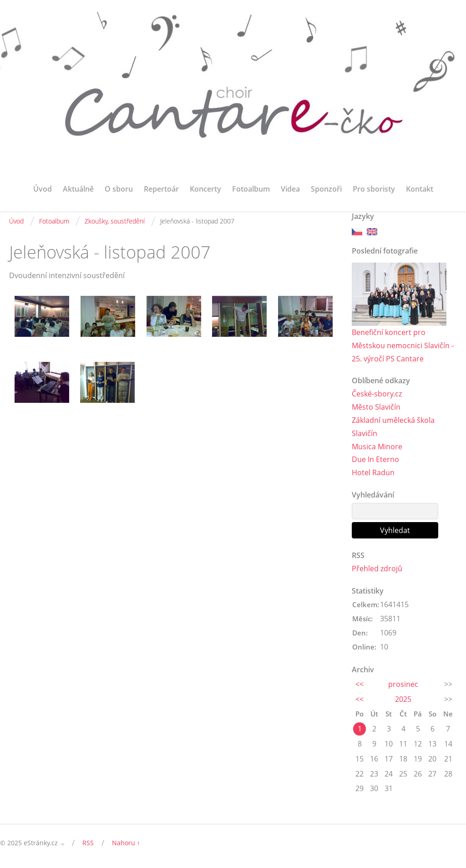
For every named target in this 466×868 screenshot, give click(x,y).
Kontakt (420, 189)
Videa (290, 189)
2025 (403, 699)
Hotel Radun (373, 472)
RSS (88, 843)
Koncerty (205, 189)
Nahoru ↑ (126, 843)
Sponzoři (326, 189)
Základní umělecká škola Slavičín (393, 427)
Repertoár (161, 189)
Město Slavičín (376, 407)
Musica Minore (377, 447)
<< (360, 684)
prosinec (403, 684)
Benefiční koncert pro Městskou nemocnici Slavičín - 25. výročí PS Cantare (403, 345)
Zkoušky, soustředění (115, 221)
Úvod (43, 189)
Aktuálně (78, 189)
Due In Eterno (375, 459)
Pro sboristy (374, 189)
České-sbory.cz (377, 394)
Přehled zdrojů (377, 569)
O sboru (119, 189)
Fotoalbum (251, 189)
